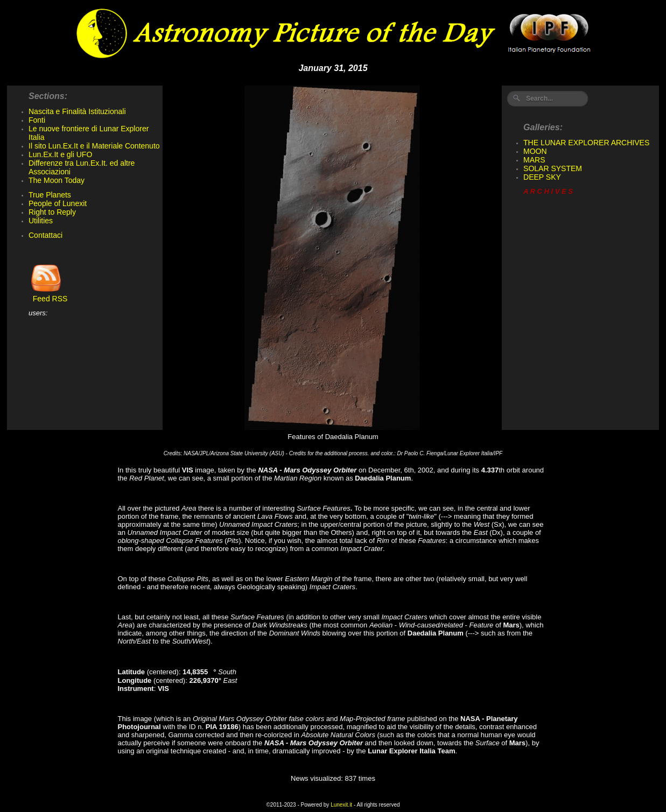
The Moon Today (57, 180)
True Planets (50, 195)
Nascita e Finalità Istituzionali (77, 111)
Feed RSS (48, 295)
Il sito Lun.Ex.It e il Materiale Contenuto (94, 146)
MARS (534, 160)
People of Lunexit (58, 203)
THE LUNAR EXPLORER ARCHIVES (586, 143)
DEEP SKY (542, 177)
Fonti (37, 120)
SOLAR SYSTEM (553, 168)
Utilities (41, 221)
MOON (535, 151)
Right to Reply (52, 212)
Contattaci (45, 235)
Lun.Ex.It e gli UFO (60, 154)
